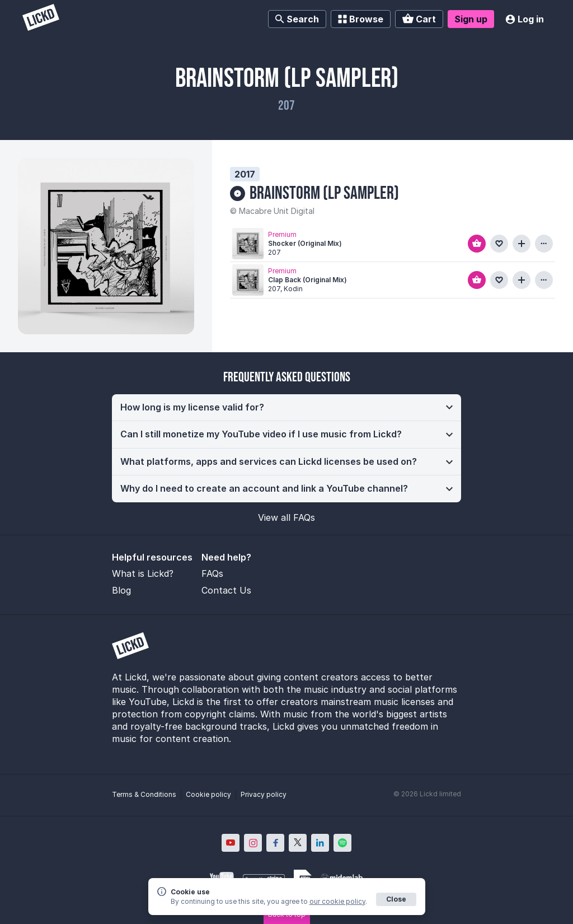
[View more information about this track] (544, 244)
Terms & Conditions (144, 794)
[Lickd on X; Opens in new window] (298, 843)
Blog (121, 590)
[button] (286, 408)
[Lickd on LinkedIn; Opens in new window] (320, 843)
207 (286, 106)
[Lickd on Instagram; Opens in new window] (253, 843)
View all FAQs (286, 517)
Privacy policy (264, 794)
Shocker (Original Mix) (305, 243)
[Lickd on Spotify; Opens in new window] (342, 843)
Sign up (471, 19)
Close (396, 899)
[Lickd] (41, 19)
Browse (361, 19)
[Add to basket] (477, 244)
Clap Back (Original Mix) (307, 280)
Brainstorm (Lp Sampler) (324, 193)
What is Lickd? (143, 573)
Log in (525, 19)
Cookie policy (208, 794)
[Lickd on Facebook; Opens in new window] (275, 843)
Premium (282, 234)
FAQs (212, 573)
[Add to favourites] (499, 244)
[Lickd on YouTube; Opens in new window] (231, 843)
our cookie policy (337, 901)
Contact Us (226, 590)
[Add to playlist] (522, 244)
